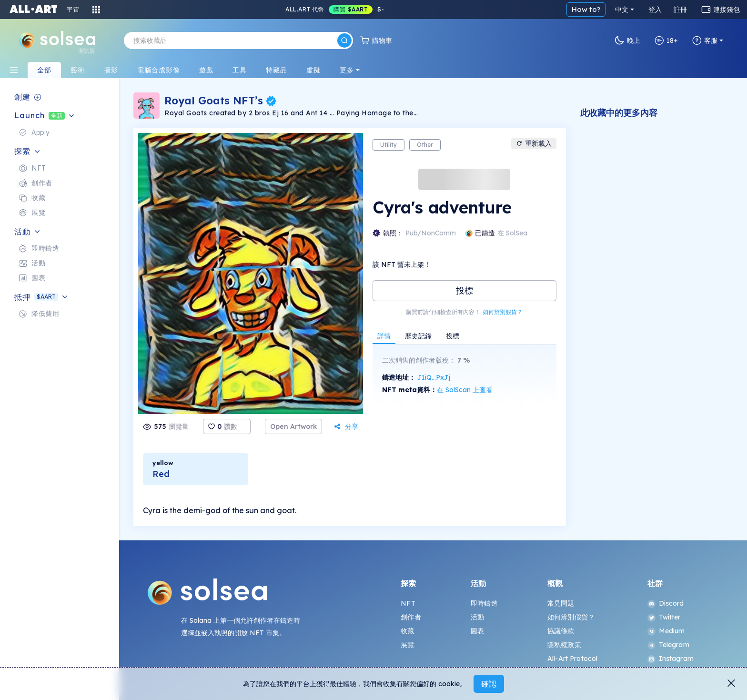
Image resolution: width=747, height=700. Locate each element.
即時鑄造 (484, 603)
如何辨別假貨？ (503, 312)
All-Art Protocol (572, 659)
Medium (666, 631)
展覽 (407, 645)
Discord (666, 603)
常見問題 (561, 603)
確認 (489, 684)
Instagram (671, 659)
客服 (705, 41)
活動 (477, 617)
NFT (408, 603)
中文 (622, 10)
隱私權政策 (564, 645)
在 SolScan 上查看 (465, 390)
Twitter (664, 617)
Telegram (668, 645)
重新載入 (534, 143)
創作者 (411, 617)
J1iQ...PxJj (434, 377)
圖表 (477, 631)
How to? (586, 9)
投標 (464, 290)
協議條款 (561, 631)
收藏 (407, 631)
